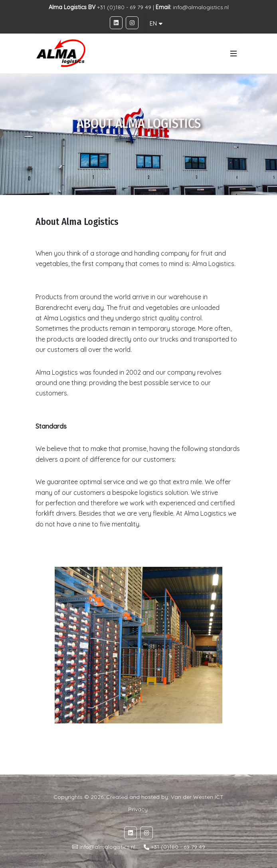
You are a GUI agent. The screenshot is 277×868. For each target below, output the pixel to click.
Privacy (138, 809)
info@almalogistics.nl (201, 7)
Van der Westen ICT (197, 797)
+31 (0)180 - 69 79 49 (178, 847)
